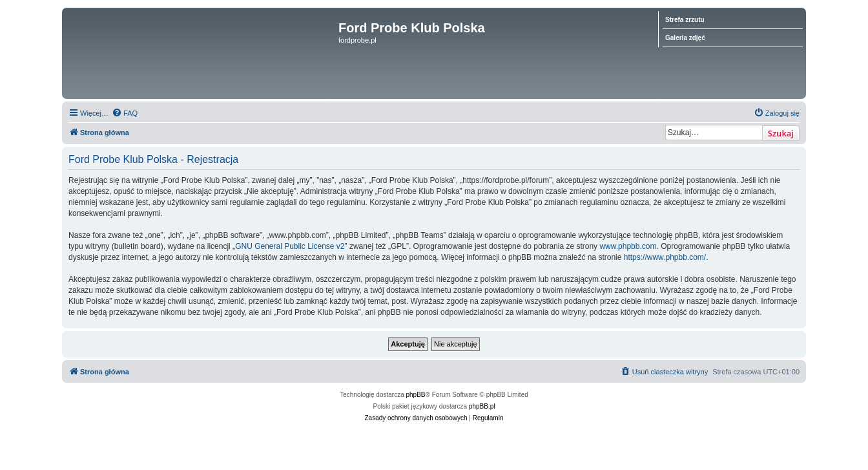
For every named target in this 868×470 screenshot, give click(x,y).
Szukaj (781, 133)
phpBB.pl (482, 406)
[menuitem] (125, 113)
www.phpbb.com (628, 246)
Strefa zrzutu (685, 20)
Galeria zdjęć (685, 38)
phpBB (416, 395)
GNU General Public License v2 (290, 246)
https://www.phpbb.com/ (665, 257)
